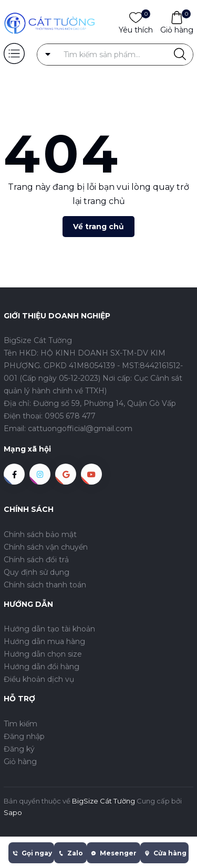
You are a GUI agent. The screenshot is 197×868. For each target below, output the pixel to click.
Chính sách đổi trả (36, 560)
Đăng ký (19, 749)
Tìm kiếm (20, 724)
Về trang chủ (98, 227)
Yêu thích (136, 29)
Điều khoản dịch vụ (39, 679)
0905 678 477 (70, 416)
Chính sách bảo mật (40, 534)
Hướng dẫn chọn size (43, 654)
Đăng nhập (24, 736)
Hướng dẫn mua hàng (44, 641)
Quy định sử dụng (37, 572)
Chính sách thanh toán (45, 585)
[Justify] (180, 55)
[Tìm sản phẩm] (115, 55)
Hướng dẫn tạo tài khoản (49, 629)
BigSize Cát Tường (103, 801)
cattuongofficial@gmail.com (80, 428)
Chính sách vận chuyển (46, 547)
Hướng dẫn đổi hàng (42, 667)
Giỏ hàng (177, 29)
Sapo (13, 812)
